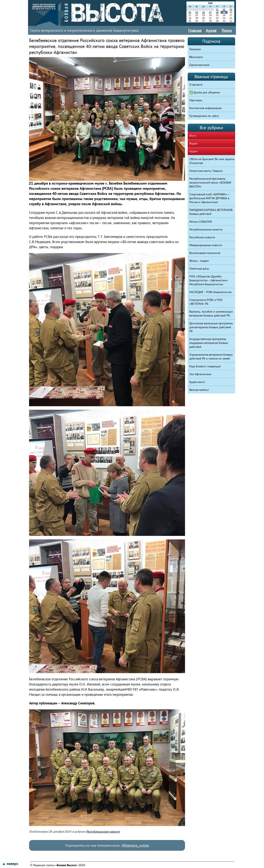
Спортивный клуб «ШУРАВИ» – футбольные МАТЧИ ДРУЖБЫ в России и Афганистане (209, 198)
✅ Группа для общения (205, 92)
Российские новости (202, 237)
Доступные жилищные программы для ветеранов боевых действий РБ (211, 327)
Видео (193, 143)
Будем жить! (197, 382)
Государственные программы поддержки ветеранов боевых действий (209, 343)
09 (224, 12)
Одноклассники (199, 65)
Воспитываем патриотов (205, 253)
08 (217, 12)
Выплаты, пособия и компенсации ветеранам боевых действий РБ (211, 314)
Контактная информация (206, 108)
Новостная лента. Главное (206, 171)
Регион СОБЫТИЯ (201, 222)
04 (190, 12)
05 (197, 12)
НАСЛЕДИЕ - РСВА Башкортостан (211, 292)
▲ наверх (10, 864)
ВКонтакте (196, 57)
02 (224, 9)
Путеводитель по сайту (204, 116)
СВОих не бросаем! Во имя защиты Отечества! (212, 161)
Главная (195, 30)
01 (217, 9)
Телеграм (195, 49)
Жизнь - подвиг (199, 261)
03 (231, 9)
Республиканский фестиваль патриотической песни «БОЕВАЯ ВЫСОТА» (210, 183)
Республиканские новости (103, 832)
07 (210, 12)
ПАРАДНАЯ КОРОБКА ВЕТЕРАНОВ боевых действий (211, 212)
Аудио (193, 151)
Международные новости (206, 245)
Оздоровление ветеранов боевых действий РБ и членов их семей (211, 357)
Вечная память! (199, 390)
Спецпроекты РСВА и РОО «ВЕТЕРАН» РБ (206, 302)
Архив (211, 30)
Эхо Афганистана (200, 374)
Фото (193, 136)
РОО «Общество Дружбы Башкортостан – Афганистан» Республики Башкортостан (209, 280)
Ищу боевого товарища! (205, 366)
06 (204, 12)
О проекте (196, 85)
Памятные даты (199, 269)
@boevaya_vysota (135, 845)
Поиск (227, 30)
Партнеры (196, 100)
